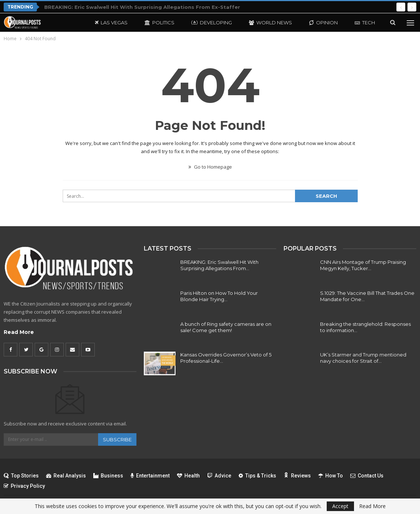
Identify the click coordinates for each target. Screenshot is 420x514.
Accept (340, 506)
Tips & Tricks (257, 476)
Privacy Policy (24, 486)
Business (108, 476)
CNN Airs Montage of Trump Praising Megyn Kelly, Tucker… (363, 265)
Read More (19, 332)
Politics (159, 23)
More (362, 23)
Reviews (297, 476)
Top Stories (21, 476)
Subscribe (117, 439)
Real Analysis (66, 476)
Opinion (323, 23)
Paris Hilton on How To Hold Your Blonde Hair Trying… (219, 296)
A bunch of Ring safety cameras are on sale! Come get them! (226, 327)
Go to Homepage (210, 167)
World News (270, 23)
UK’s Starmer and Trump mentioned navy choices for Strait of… (363, 358)
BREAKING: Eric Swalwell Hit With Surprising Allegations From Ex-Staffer (142, 7)
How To (331, 476)
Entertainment (150, 476)
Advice (219, 476)
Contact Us (367, 476)
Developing (212, 23)
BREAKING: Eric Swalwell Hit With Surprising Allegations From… (219, 265)
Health (188, 476)
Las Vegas (111, 23)
